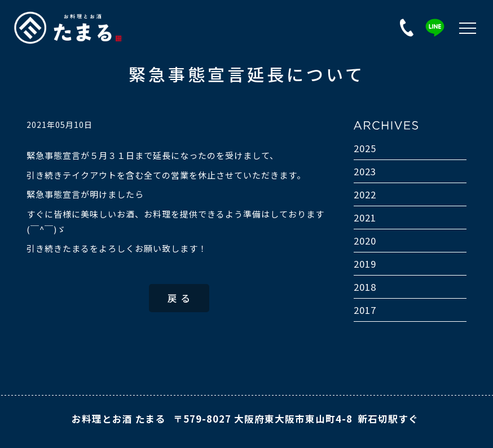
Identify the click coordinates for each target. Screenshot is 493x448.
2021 (365, 218)
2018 (365, 287)
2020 (365, 241)
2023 (365, 171)
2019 (365, 264)
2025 (365, 148)
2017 (365, 310)
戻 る (179, 298)
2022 (365, 194)
